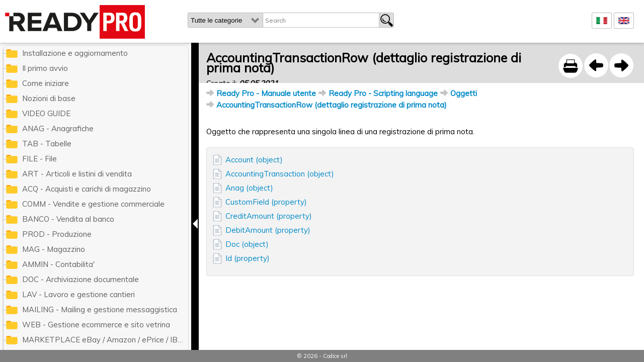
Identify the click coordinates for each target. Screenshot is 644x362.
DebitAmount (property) (268, 230)
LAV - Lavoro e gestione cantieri (78, 294)
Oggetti (464, 93)
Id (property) (248, 258)
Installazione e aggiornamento (75, 53)
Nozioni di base (49, 98)
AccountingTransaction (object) (280, 174)
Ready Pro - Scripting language (383, 93)
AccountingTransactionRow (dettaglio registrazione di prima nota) (332, 105)
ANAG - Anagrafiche (58, 128)
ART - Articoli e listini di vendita (77, 174)
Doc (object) (247, 244)
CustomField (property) (266, 202)
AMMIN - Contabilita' (58, 264)
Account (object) (254, 160)
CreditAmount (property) (269, 216)
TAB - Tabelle (47, 144)
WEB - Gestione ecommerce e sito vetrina (96, 325)
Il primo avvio (45, 68)
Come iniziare (46, 83)
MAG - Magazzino (54, 249)
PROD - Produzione (57, 234)
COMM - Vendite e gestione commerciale (93, 204)
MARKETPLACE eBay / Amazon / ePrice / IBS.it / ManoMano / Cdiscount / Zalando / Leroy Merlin (105, 340)
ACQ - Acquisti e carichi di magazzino (87, 189)
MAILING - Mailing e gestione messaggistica (100, 309)
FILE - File (39, 159)
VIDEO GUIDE (46, 113)
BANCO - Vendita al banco (68, 219)
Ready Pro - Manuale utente (266, 93)
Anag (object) (249, 188)
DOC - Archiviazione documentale (80, 279)
